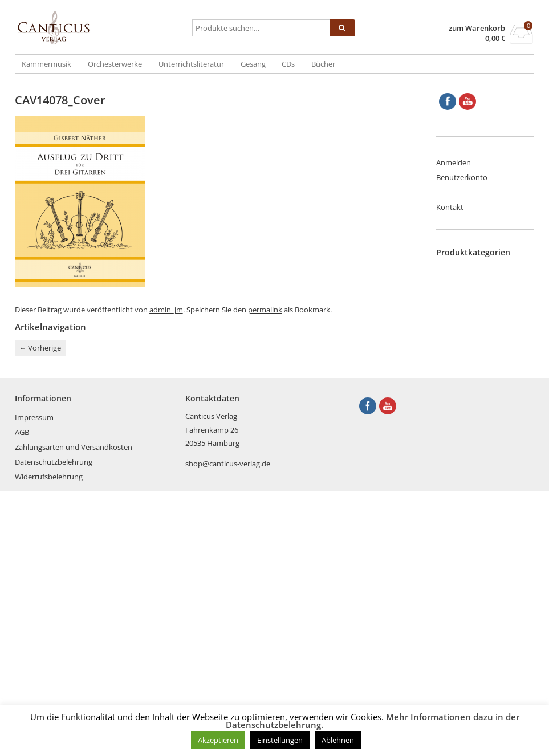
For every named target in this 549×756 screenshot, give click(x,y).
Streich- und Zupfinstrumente (488, 509)
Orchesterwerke (115, 64)
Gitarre (471, 358)
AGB (22, 697)
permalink (265, 310)
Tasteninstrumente (491, 525)
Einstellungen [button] (280, 740)
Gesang (253, 64)
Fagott (470, 336)
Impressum (34, 682)
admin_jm (166, 310)
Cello (467, 314)
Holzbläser (477, 380)
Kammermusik (46, 64)
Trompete (476, 547)
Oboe (468, 447)
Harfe (468, 369)
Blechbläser (478, 269)
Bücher (323, 64)
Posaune (474, 469)
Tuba (467, 558)
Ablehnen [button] (338, 740)
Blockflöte (476, 281)
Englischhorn (481, 325)
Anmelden (454, 162)
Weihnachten (481, 614)
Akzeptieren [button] (218, 740)
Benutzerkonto (462, 177)
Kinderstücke (481, 414)
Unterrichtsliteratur (191, 64)
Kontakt (450, 207)
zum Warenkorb (477, 28)
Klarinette (475, 425)
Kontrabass (478, 436)
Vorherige (40, 348)
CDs (288, 64)
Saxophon (476, 491)
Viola (467, 592)
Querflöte (475, 481)
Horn (468, 392)
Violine (470, 603)
